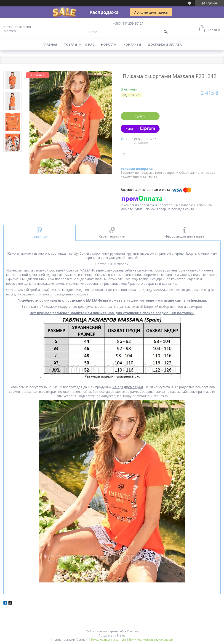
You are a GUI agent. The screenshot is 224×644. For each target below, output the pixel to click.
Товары (71, 44)
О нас (89, 44)
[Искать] (166, 32)
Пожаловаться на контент (109, 640)
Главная (50, 44)
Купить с (140, 129)
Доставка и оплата (165, 44)
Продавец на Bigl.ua (112, 635)
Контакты (132, 44)
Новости (109, 44)
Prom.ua (133, 631)
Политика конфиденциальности (151, 640)
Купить (140, 116)
